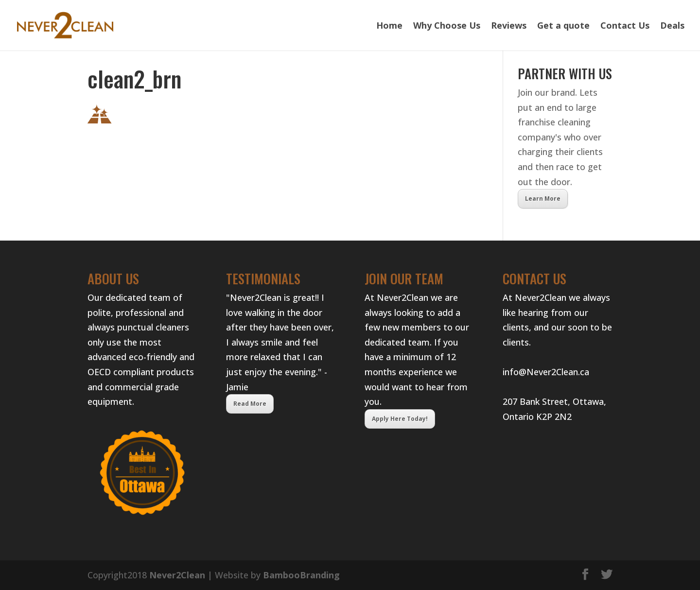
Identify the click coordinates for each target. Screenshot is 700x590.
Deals (672, 26)
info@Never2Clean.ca (546, 372)
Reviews (509, 26)
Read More (250, 404)
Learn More (543, 199)
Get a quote (563, 26)
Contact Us (625, 26)
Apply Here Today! (400, 419)
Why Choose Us (447, 26)
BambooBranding (301, 575)
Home (389, 26)
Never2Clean (177, 575)
